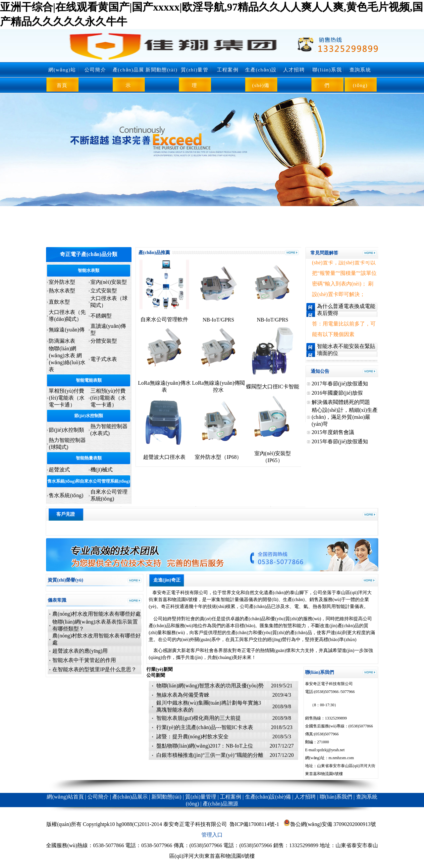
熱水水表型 (62, 291)
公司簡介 (95, 70)
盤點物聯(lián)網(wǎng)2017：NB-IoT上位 (206, 746)
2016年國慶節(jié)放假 (337, 393)
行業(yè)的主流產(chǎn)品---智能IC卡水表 (205, 727)
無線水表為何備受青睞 (183, 695)
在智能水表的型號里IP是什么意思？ (94, 669)
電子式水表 (104, 359)
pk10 (110, 824)
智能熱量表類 (89, 458)
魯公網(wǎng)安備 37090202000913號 (330, 824)
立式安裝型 (104, 291)
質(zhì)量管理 (195, 78)
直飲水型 (59, 302)
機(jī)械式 (102, 470)
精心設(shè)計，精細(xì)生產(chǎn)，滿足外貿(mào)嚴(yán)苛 (345, 417)
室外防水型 (62, 282)
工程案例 (228, 70)
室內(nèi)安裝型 (109, 282)
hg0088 (124, 824)
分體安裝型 (104, 341)
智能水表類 (89, 270)
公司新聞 (156, 675)
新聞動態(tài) (161, 70)
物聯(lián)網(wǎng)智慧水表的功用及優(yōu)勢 (210, 686)
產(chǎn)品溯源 (220, 804)
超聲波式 (59, 470)
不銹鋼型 (101, 316)
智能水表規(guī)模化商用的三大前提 (199, 718)
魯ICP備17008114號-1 (254, 824)
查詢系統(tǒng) (360, 78)
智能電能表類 (89, 380)
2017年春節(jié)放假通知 (340, 384)
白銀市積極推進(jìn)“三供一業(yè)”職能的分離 (211, 755)
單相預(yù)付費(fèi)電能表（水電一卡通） (67, 398)
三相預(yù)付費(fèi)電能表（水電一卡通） (108, 398)
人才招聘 (294, 70)
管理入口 (212, 835)
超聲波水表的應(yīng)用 (80, 651)
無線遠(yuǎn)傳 (67, 330)
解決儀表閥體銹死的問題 (341, 402)
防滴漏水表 (62, 341)
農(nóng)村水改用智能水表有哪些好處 (97, 614)
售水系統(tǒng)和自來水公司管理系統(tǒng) (89, 481)
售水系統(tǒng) (66, 495)
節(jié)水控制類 (89, 416)
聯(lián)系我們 (327, 78)
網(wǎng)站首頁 (62, 78)
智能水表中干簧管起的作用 (84, 660)
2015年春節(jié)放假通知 (340, 441)
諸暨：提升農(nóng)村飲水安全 (193, 737)
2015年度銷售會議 (333, 432)
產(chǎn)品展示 (129, 78)
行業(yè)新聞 (159, 669)
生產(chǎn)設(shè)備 (261, 78)
